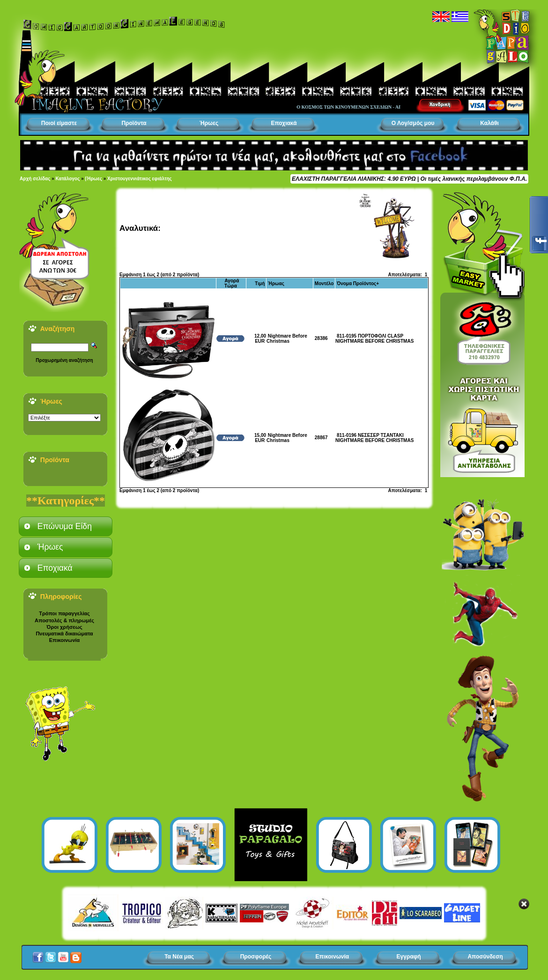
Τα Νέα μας (179, 957)
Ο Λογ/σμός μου (413, 123)
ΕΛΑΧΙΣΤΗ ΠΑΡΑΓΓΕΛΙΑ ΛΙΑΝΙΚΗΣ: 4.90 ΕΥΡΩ (354, 179)
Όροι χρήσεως (64, 627)
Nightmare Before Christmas (287, 339)
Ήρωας (276, 284)
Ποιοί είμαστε (59, 123)
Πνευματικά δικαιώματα (64, 634)
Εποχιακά (284, 123)
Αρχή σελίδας (35, 179)
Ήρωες (209, 123)
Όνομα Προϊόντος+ (358, 284)
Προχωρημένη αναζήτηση (64, 360)
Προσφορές (256, 957)
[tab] (66, 526)
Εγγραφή (409, 957)
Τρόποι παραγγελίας (64, 613)
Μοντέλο (324, 284)
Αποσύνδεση (485, 957)
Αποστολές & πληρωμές (64, 620)
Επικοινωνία (65, 640)
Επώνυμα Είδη (65, 526)
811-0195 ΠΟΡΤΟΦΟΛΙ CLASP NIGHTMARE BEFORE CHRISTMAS (374, 339)
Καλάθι (489, 123)
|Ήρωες (94, 179)
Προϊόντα (134, 123)
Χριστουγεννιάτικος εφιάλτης (140, 179)
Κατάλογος (68, 179)
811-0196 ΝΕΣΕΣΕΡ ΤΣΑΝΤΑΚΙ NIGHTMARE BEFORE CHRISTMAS (374, 438)
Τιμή (260, 284)
